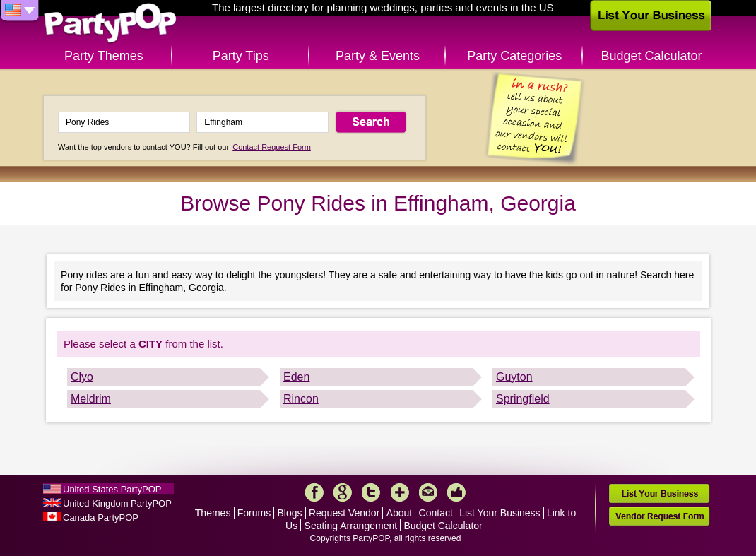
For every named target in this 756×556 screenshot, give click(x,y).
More (400, 492)
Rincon (301, 399)
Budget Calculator (652, 56)
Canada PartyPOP (101, 517)
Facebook (314, 492)
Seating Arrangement (351, 526)
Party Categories (514, 56)
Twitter (371, 492)
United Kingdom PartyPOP (117, 503)
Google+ (343, 492)
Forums (254, 513)
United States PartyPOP (112, 489)
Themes (213, 513)
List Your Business (500, 513)
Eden (296, 377)
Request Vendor (344, 513)
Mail (428, 492)
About (400, 513)
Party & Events (378, 56)
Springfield (523, 399)
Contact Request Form (272, 147)
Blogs (290, 513)
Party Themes (104, 56)
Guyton (514, 377)
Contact (436, 513)
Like (456, 492)
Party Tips (241, 56)
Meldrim (91, 399)
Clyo (82, 377)
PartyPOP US (110, 24)
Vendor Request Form (659, 516)
